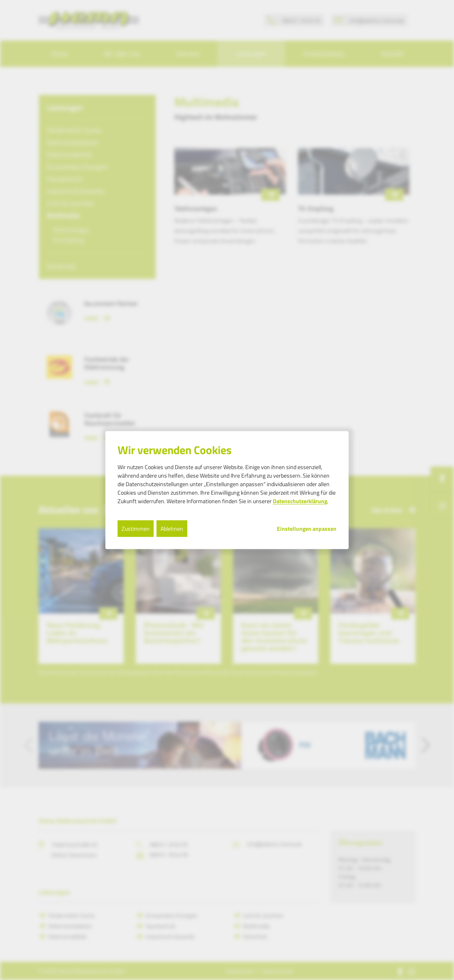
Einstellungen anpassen (307, 529)
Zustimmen (136, 529)
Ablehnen (172, 529)
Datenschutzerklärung (300, 501)
